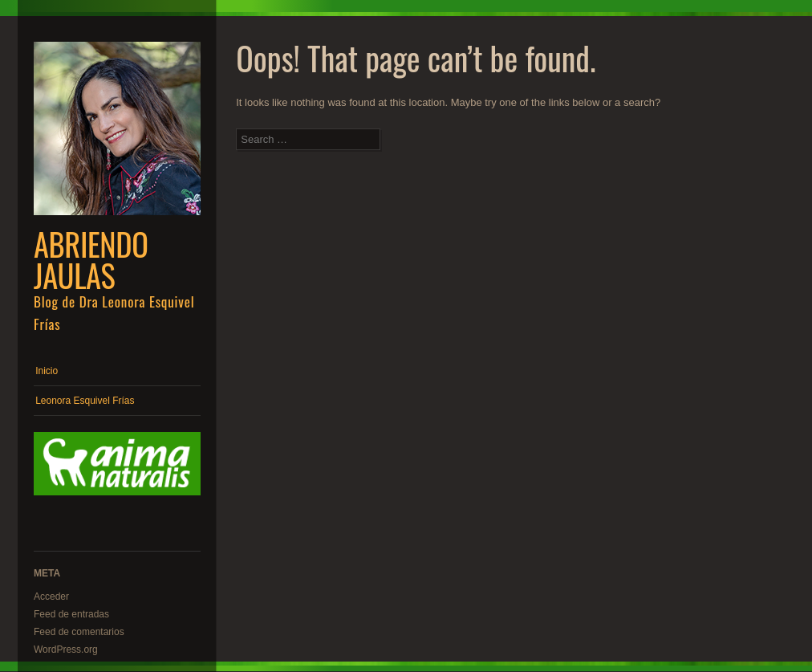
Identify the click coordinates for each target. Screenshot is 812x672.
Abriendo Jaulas (91, 259)
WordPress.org (66, 650)
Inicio (47, 371)
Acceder (51, 597)
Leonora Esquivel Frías (85, 401)
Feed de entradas (71, 614)
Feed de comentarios (79, 632)
